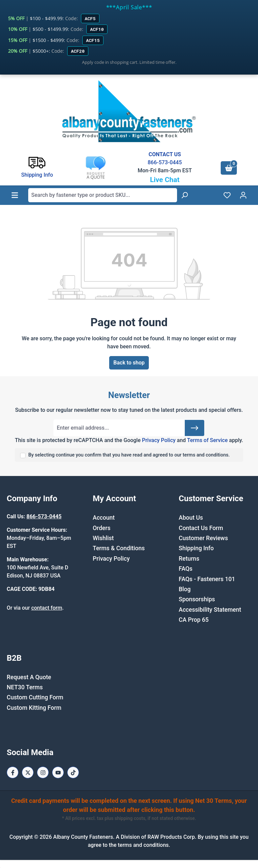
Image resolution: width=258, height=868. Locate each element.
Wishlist (103, 538)
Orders (102, 528)
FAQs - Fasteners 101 (207, 579)
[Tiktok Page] (73, 772)
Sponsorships (197, 599)
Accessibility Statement (210, 610)
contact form (47, 608)
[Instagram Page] (43, 772)
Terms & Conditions (119, 548)
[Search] (184, 195)
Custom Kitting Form (34, 708)
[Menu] (15, 195)
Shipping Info (196, 548)
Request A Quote (29, 677)
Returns (189, 559)
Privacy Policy (159, 440)
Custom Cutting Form (35, 697)
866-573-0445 (165, 162)
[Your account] (243, 195)
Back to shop (129, 363)
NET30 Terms (25, 687)
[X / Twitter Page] (28, 772)
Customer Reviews (203, 538)
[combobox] (103, 195)
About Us (191, 518)
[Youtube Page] (58, 772)
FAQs (186, 569)
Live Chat (165, 180)
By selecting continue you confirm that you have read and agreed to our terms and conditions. (129, 455)
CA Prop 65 (194, 620)
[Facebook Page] (13, 772)
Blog (185, 589)
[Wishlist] (227, 195)
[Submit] (195, 428)
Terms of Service (207, 440)
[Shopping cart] (229, 168)
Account (104, 518)
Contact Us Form (201, 528)
